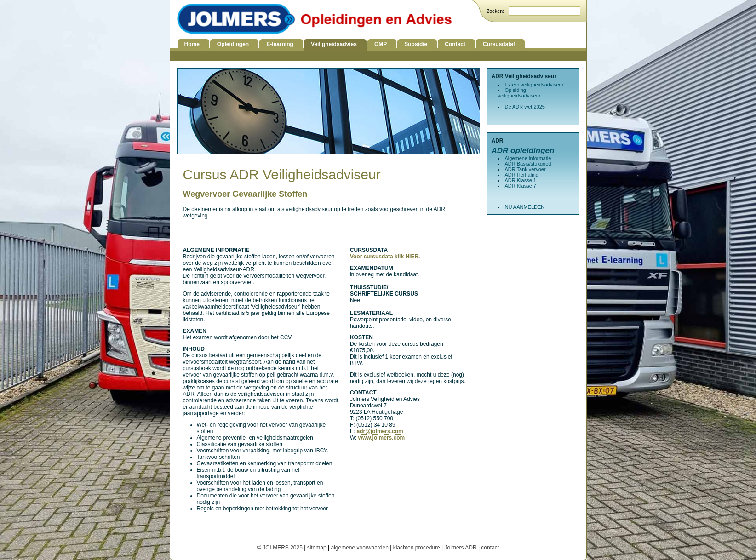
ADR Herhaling (522, 175)
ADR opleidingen (523, 151)
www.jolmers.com (382, 438)
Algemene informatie (528, 158)
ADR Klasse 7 (521, 186)
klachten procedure (417, 548)
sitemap (317, 548)
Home (192, 44)
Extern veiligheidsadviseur (534, 85)
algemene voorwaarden (359, 548)
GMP (381, 44)
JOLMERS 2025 (283, 548)
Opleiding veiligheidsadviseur (519, 93)
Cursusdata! (499, 44)
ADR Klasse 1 (521, 180)
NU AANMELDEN (525, 207)
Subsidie (416, 44)
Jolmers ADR (461, 548)
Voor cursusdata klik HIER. (385, 257)
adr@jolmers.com (380, 431)
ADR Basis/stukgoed (528, 164)
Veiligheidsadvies (334, 44)
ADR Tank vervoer (525, 169)
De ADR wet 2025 (525, 107)
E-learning (280, 44)
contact (490, 548)
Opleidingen (233, 44)
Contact (455, 44)
